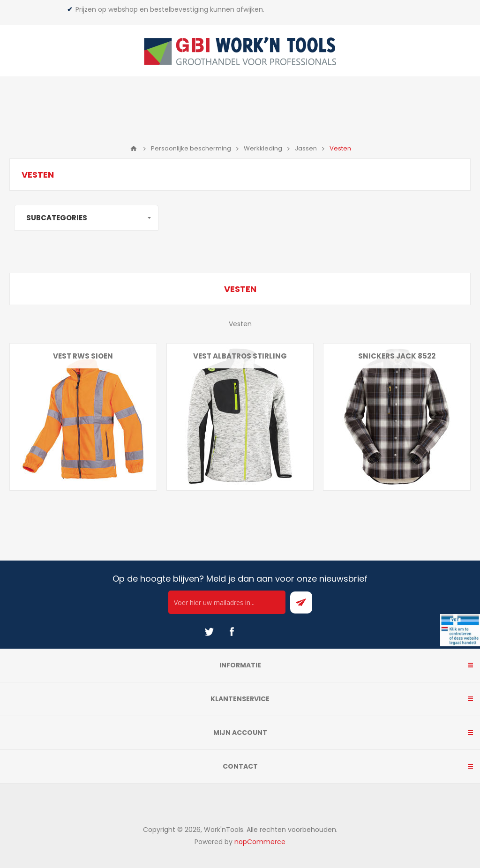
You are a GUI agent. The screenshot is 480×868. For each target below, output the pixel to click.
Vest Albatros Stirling (240, 356)
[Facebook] (232, 632)
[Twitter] (209, 632)
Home (134, 149)
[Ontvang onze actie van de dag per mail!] (227, 602)
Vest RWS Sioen (83, 356)
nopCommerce (260, 842)
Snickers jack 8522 (397, 356)
